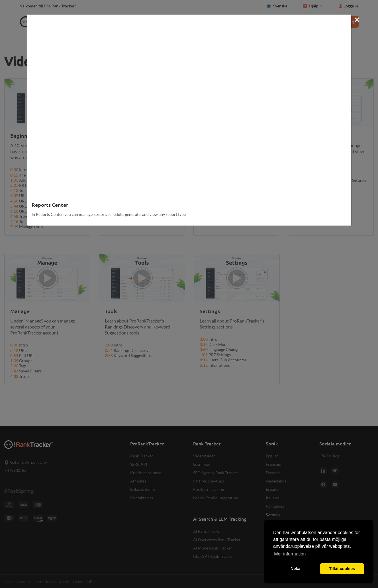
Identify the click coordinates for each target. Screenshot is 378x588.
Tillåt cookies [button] (342, 569)
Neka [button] (295, 569)
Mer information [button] (290, 554)
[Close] (357, 19)
